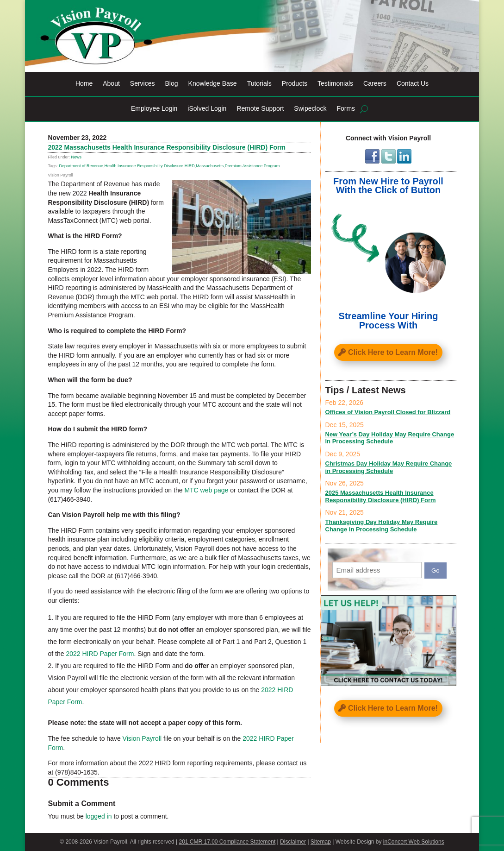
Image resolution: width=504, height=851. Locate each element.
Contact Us (413, 84)
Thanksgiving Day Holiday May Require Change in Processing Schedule (382, 526)
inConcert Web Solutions (414, 842)
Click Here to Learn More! (393, 352)
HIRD (190, 166)
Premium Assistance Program (252, 166)
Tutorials (259, 84)
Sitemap (321, 842)
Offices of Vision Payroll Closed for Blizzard (388, 412)
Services (143, 84)
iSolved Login (207, 109)
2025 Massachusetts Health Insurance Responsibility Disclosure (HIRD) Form (381, 496)
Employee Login (154, 109)
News (76, 157)
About (111, 84)
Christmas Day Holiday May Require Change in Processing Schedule (389, 467)
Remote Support (260, 109)
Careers (375, 84)
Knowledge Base (213, 84)
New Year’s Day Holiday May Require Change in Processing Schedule (390, 438)
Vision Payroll (142, 738)
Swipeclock (310, 109)
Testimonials (335, 84)
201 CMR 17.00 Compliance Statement (227, 842)
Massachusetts (210, 166)
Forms (346, 109)
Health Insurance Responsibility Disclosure (144, 166)
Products (295, 84)
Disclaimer (293, 842)
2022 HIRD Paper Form (100, 654)
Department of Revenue (81, 166)
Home (84, 84)
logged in (99, 816)
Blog (172, 84)
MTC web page (206, 490)
